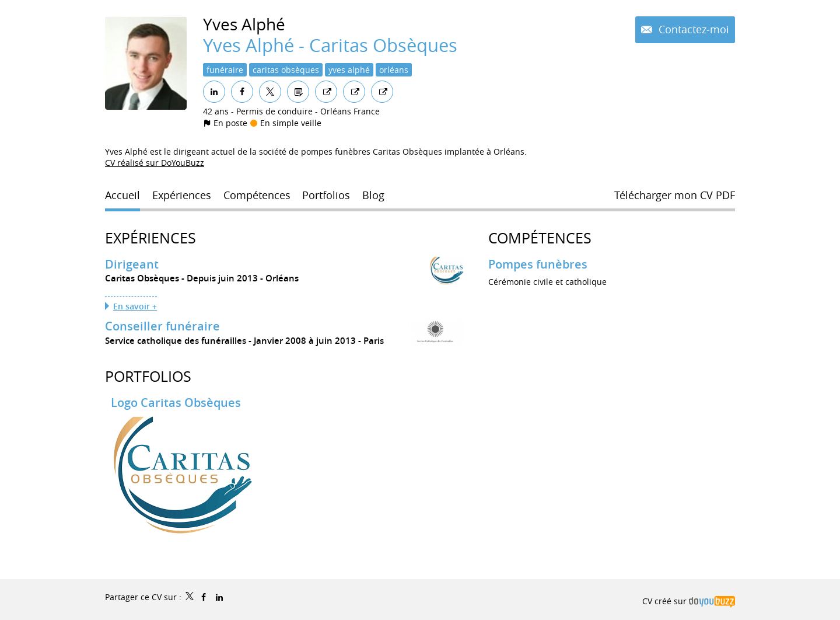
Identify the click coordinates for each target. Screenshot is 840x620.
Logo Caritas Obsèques (176, 403)
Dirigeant (132, 264)
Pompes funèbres (538, 264)
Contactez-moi (692, 29)
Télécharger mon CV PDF (675, 195)
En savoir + (135, 306)
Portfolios (148, 376)
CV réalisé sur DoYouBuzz (155, 163)
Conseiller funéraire (162, 326)
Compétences (540, 238)
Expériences (150, 238)
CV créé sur (689, 601)
